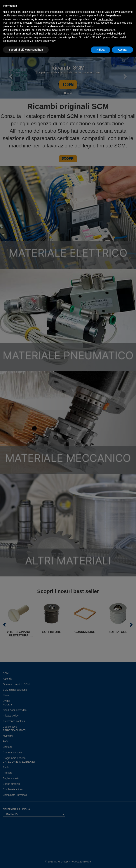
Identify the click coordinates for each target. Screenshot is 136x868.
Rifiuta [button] (101, 50)
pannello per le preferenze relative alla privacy (29, 41)
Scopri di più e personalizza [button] (26, 50)
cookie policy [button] (105, 19)
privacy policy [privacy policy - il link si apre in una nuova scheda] (110, 12)
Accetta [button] (122, 50)
